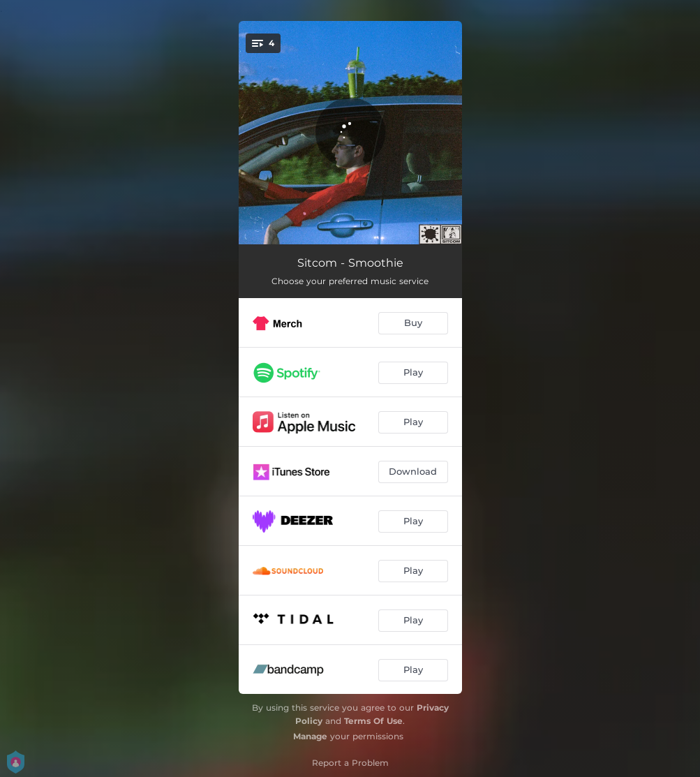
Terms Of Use (373, 721)
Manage (310, 736)
